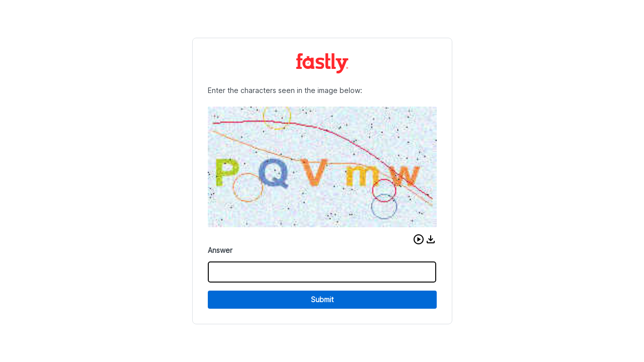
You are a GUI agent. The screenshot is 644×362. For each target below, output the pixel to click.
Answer (220, 250)
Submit (322, 299)
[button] (419, 239)
